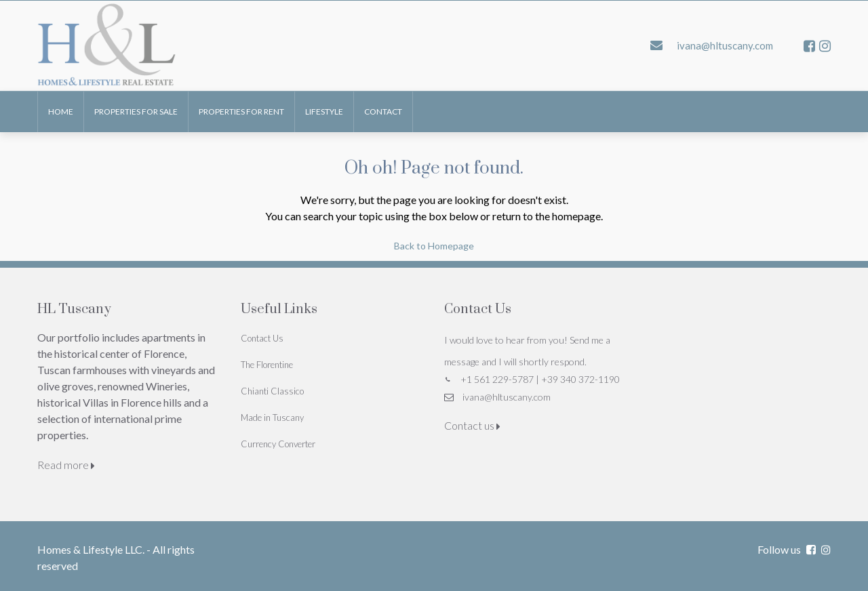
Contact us (472, 425)
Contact (383, 111)
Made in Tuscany (272, 417)
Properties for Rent (241, 111)
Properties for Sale (136, 111)
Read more (66, 465)
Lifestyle (324, 111)
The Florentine (267, 365)
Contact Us (262, 338)
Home (61, 111)
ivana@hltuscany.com (507, 397)
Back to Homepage (434, 246)
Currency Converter (278, 444)
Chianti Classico (272, 391)
